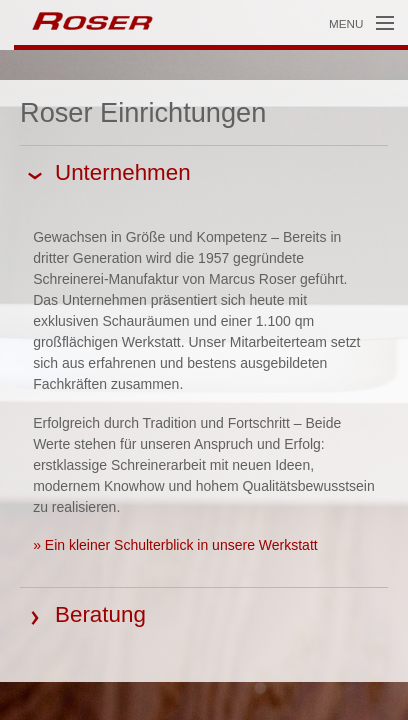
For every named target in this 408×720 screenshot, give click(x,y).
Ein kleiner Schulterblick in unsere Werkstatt (181, 545)
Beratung (100, 614)
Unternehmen (123, 172)
